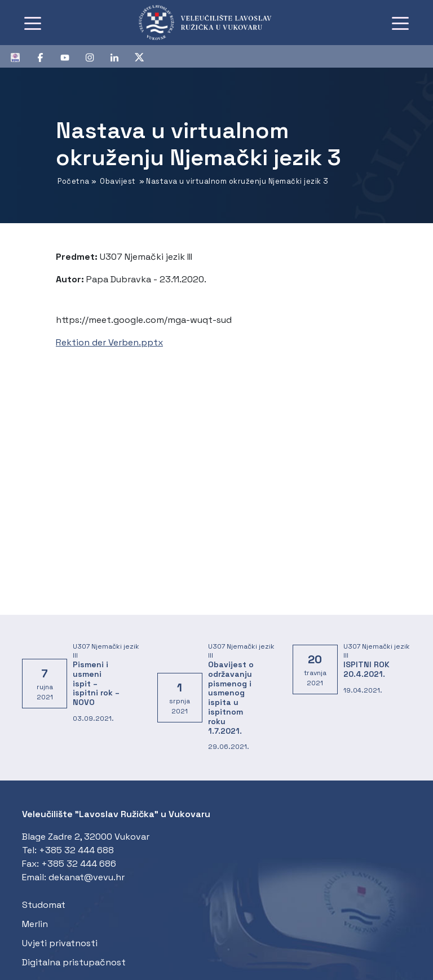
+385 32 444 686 (79, 864)
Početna (74, 181)
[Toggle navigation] (33, 23)
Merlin (35, 924)
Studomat (44, 905)
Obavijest (118, 181)
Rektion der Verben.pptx (109, 342)
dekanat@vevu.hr (87, 877)
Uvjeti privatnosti (60, 943)
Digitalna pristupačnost (74, 962)
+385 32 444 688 (76, 850)
